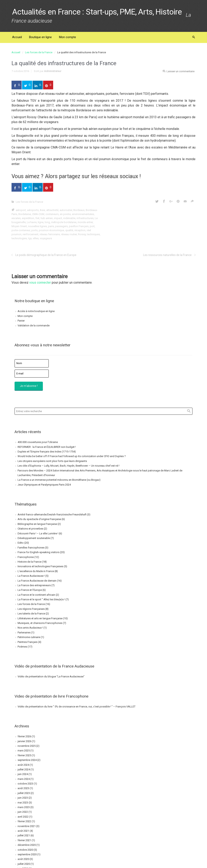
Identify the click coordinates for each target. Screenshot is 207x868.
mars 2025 (24, 750)
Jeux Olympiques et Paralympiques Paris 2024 (44, 485)
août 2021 (23, 831)
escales (16, 218)
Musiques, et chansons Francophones (40, 623)
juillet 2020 (24, 864)
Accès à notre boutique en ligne (36, 311)
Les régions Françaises (31, 609)
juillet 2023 (24, 793)
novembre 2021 (27, 826)
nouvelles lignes (37, 226)
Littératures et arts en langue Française (40, 618)
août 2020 (23, 859)
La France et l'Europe (30, 590)
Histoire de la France (30, 562)
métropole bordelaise (64, 222)
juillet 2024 (24, 769)
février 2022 (24, 821)
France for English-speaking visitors (39, 552)
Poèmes (22, 647)
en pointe (65, 214)
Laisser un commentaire (181, 71)
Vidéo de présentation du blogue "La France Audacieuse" (51, 676)
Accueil (16, 52)
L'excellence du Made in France (36, 571)
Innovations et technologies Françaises (40, 566)
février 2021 (24, 840)
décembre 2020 (27, 845)
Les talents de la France (31, 614)
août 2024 (23, 765)
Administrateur (53, 71)
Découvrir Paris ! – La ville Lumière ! (38, 533)
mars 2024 (24, 779)
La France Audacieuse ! (31, 576)
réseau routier (69, 234)
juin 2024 (23, 774)
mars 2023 (24, 807)
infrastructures (85, 218)
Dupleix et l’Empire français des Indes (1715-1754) (47, 452)
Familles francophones (31, 548)
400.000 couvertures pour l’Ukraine (38, 442)
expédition (28, 218)
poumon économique (51, 230)
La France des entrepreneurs (34, 585)
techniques (93, 234)
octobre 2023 (25, 784)
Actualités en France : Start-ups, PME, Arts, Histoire (97, 12)
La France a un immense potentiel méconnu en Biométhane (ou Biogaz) (59, 480)
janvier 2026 (24, 741)
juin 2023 (23, 798)
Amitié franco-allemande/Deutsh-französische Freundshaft (52, 514)
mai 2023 (23, 803)
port (92, 226)
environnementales (83, 214)
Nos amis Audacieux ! (30, 628)
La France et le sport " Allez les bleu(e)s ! (41, 599)
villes (36, 238)
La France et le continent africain (36, 595)
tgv (30, 238)
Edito (21, 543)
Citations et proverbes (30, 529)
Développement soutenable (34, 538)
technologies (19, 238)
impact (58, 218)
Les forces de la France (39, 52)
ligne (41, 222)
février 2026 (24, 736)
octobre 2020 (25, 850)
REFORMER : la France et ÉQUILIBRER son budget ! (47, 447)
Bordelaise (25, 214)
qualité (69, 230)
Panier (21, 321)
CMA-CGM (38, 214)
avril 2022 (23, 817)
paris (51, 226)
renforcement (31, 234)
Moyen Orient (19, 226)
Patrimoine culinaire (29, 637)
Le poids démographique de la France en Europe (46, 255)
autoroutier (66, 210)
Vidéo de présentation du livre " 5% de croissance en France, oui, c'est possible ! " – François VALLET (77, 707)
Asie (42, 210)
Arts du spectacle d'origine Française (39, 519)
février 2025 (24, 755)
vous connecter (40, 283)
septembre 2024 (27, 760)
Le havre (32, 222)
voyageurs (46, 238)
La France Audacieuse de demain (37, 581)
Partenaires (24, 632)
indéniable (69, 218)
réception (80, 230)
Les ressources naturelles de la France (167, 255)
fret (37, 218)
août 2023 (23, 788)
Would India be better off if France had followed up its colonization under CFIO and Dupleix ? (72, 456)
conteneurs (52, 214)
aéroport (21, 210)
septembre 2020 (27, 854)
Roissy (82, 234)
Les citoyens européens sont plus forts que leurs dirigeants (52, 461)
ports (34, 230)
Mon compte (25, 316)
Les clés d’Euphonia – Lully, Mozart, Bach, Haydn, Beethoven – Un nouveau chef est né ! (69, 466)
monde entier (85, 222)
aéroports (33, 210)
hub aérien (47, 218)
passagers (61, 226)
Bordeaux (79, 210)
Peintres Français (27, 642)
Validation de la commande (34, 325)
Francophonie (26, 557)
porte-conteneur (21, 230)
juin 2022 (23, 812)
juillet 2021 (24, 835)
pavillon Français (79, 226)
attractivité (52, 210)
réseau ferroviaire (50, 234)
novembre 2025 (27, 746)
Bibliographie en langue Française (37, 524)
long (47, 222)
